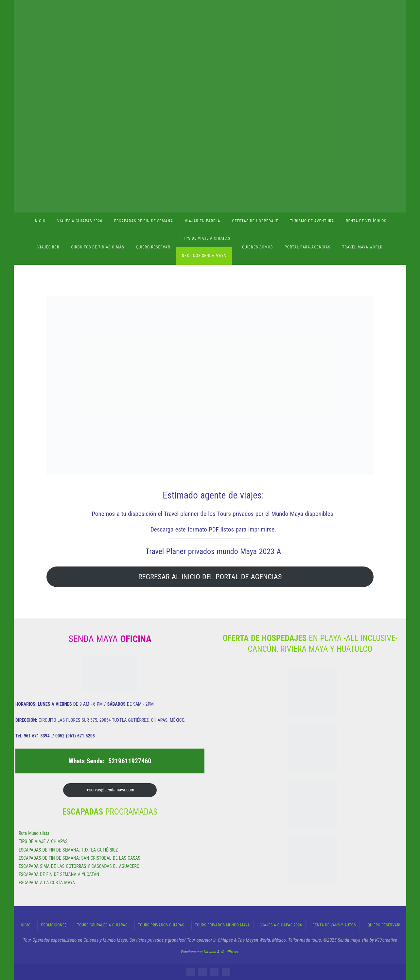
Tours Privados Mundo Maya (222, 925)
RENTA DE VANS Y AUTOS (334, 925)
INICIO (25, 925)
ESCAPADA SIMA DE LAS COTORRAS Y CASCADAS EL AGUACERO (79, 866)
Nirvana (210, 952)
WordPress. (230, 952)
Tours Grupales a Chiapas (102, 925)
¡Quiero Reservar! (383, 925)
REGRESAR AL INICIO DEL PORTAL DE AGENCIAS (210, 577)
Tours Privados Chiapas (161, 925)
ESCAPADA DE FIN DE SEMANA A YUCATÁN (59, 874)
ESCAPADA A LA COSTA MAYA (47, 883)
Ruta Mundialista (34, 833)
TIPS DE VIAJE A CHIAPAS (43, 841)
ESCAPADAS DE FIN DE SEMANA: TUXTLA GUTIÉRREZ (68, 850)
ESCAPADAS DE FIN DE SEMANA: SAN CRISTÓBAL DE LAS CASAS (79, 858)
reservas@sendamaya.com (110, 790)
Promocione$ (54, 925)
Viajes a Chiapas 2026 (281, 925)
